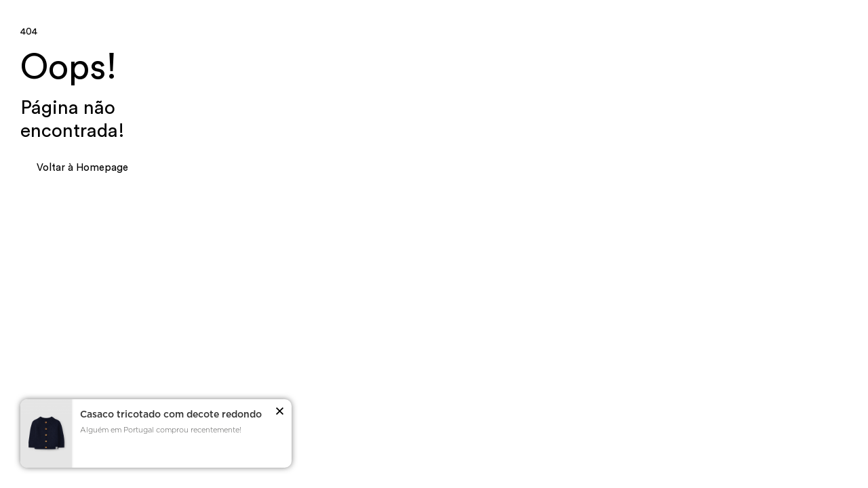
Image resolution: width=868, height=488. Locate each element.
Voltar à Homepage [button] (82, 168)
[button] (280, 413)
